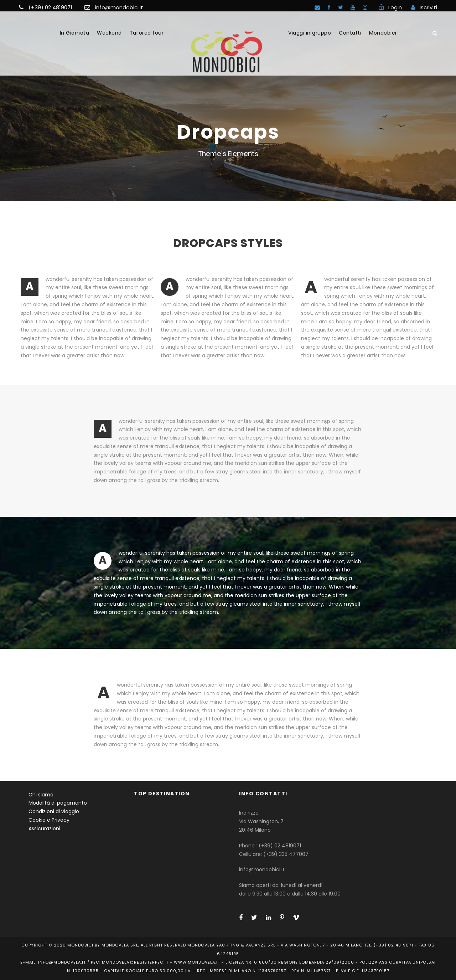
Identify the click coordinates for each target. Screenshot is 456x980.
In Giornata (75, 33)
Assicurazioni (44, 828)
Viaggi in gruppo (310, 33)
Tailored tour (147, 33)
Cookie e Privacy (49, 820)
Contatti (350, 33)
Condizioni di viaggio (54, 811)
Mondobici (383, 33)
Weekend (109, 33)
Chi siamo (41, 795)
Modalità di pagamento (58, 803)
